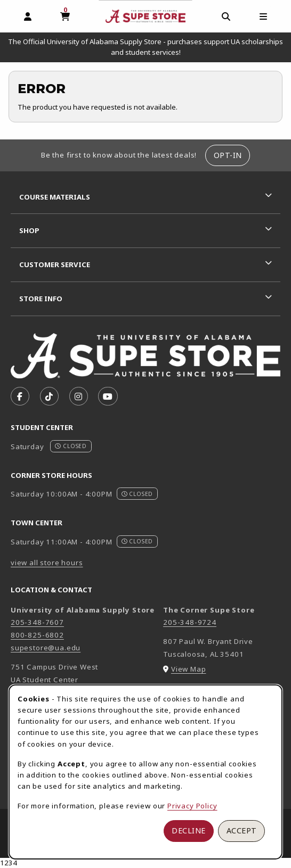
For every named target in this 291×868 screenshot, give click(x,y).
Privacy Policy (192, 806)
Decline (189, 830)
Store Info (41, 299)
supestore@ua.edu (46, 648)
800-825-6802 (37, 635)
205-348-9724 (190, 622)
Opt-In (228, 155)
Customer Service (55, 264)
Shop (29, 230)
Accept (242, 830)
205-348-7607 (37, 622)
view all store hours (47, 563)
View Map (189, 669)
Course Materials (55, 197)
